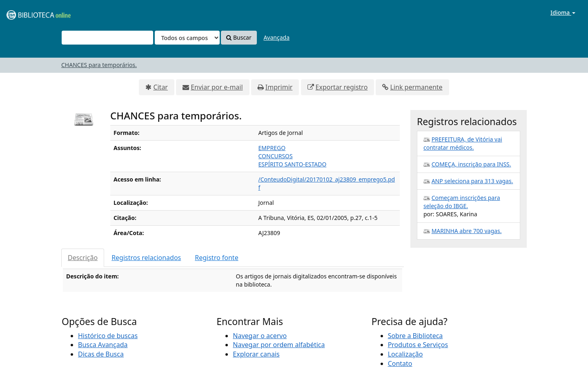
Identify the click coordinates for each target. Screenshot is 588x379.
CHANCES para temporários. (99, 65)
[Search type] (187, 38)
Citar (160, 87)
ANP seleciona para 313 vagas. (472, 181)
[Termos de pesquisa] (107, 38)
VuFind (26, 12)
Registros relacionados (146, 258)
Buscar (239, 37)
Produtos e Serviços (418, 345)
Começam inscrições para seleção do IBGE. (462, 202)
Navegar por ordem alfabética (279, 345)
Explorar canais (256, 354)
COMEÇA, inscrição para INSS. (471, 164)
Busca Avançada (103, 345)
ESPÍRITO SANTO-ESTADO (293, 164)
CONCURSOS (276, 156)
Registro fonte (216, 258)
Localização (405, 354)
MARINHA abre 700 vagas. (467, 231)
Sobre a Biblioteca (415, 336)
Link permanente (416, 87)
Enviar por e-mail (217, 87)
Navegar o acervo (260, 336)
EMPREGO (272, 148)
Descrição (83, 258)
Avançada (276, 37)
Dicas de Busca (101, 354)
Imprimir (279, 87)
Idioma (563, 12)
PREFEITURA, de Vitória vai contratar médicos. (463, 143)
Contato (400, 363)
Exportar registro (342, 87)
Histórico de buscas (108, 336)
